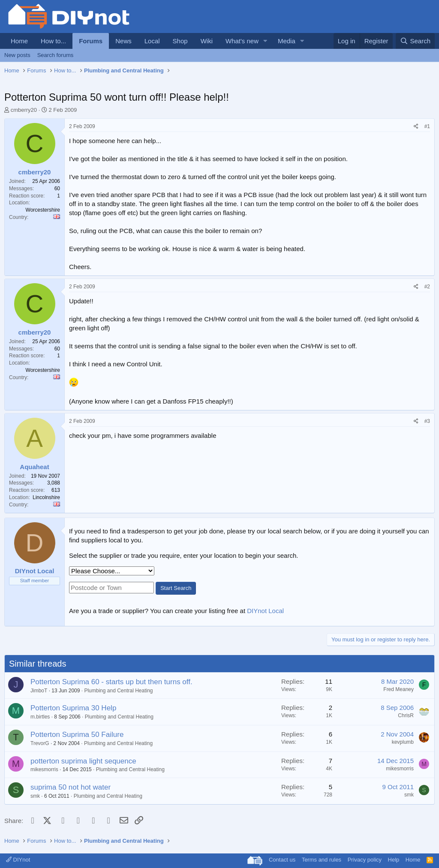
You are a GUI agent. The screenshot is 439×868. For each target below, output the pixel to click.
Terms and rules (322, 860)
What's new (242, 41)
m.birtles (40, 717)
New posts (17, 55)
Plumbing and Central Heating (118, 691)
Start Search (176, 588)
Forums (91, 41)
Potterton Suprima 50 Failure (77, 735)
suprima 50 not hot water (71, 787)
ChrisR (406, 715)
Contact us (282, 860)
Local (152, 41)
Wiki (207, 41)
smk (35, 796)
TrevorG (40, 743)
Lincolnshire (46, 497)
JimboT (39, 691)
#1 (427, 126)
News (123, 41)
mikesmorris (44, 769)
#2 (427, 287)
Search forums (56, 55)
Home (19, 41)
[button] (265, 41)
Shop (180, 41)
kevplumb (403, 742)
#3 (427, 421)
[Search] (415, 41)
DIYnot (18, 860)
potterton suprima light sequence (83, 761)
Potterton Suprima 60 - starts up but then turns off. (111, 682)
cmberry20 (24, 110)
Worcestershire (43, 210)
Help (394, 860)
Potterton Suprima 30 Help (73, 708)
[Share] (416, 127)
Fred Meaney (398, 689)
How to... (53, 41)
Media (287, 41)
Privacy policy (365, 860)
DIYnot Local (265, 611)
